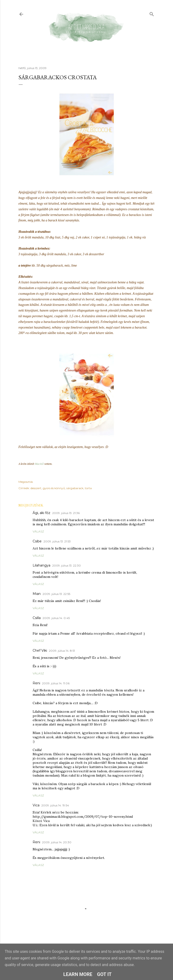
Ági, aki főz (41, 513)
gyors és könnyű (54, 488)
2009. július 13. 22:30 (67, 565)
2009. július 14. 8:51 (62, 651)
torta (88, 488)
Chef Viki (40, 650)
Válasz (38, 531)
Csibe (37, 541)
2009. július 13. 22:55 (56, 594)
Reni (36, 683)
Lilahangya (41, 565)
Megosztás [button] (26, 482)
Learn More (78, 974)
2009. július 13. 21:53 (57, 541)
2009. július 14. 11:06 (56, 683)
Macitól (39, 464)
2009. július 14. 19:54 (55, 805)
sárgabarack (75, 488)
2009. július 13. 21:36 (66, 513)
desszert (36, 488)
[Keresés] (152, 13)
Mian (37, 594)
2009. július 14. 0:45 (56, 618)
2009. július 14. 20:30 (57, 842)
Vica (36, 805)
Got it (104, 974)
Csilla (37, 618)
